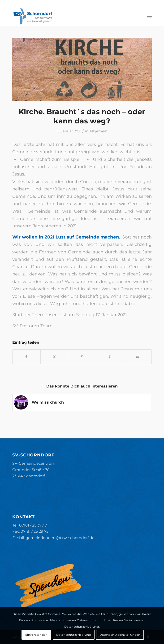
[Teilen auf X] (54, 357)
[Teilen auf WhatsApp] (82, 357)
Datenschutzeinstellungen (120, 635)
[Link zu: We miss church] (82, 402)
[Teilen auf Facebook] (26, 357)
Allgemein (98, 131)
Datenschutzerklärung (74, 635)
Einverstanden (37, 635)
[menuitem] (149, 16)
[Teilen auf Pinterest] (110, 357)
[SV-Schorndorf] (68, 16)
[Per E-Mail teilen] (138, 357)
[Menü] (149, 16)
